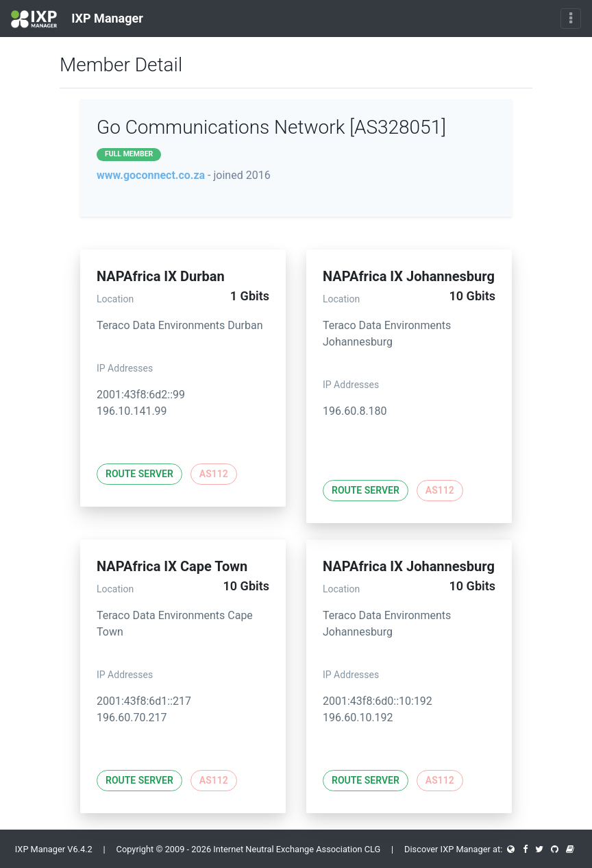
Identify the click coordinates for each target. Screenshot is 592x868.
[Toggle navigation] (571, 19)
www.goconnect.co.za (151, 175)
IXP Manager (77, 19)
